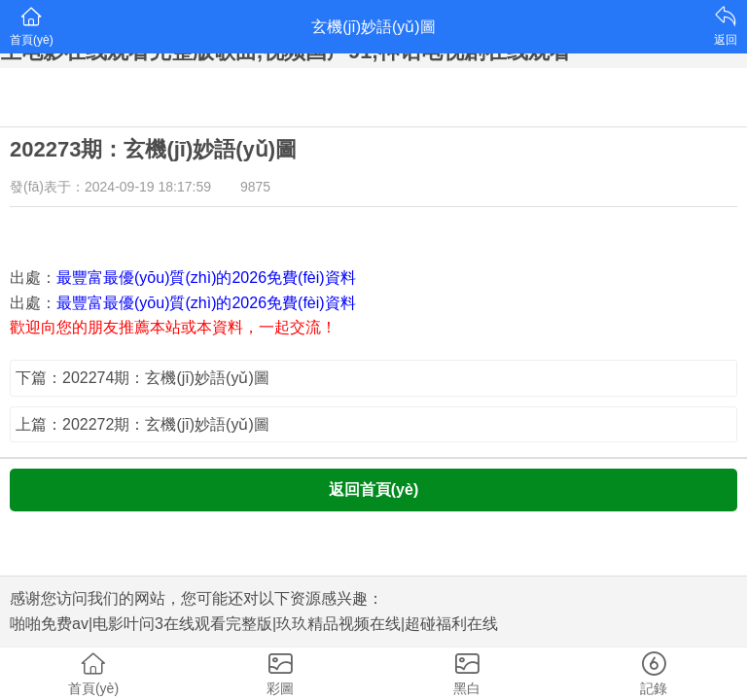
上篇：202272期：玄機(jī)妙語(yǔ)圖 (142, 424)
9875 (255, 187)
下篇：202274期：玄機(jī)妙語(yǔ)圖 (142, 378)
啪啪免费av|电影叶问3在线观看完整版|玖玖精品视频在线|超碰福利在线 (254, 624)
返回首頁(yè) (373, 490)
